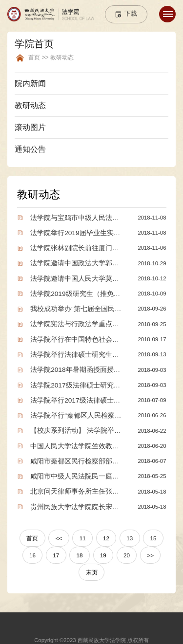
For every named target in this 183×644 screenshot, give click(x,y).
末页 (92, 564)
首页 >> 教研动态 (51, 58)
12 (106, 531)
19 (103, 547)
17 (57, 547)
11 (83, 531)
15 (152, 531)
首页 (34, 531)
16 (34, 547)
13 (129, 531)
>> (149, 547)
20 (126, 547)
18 (80, 547)
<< (59, 531)
